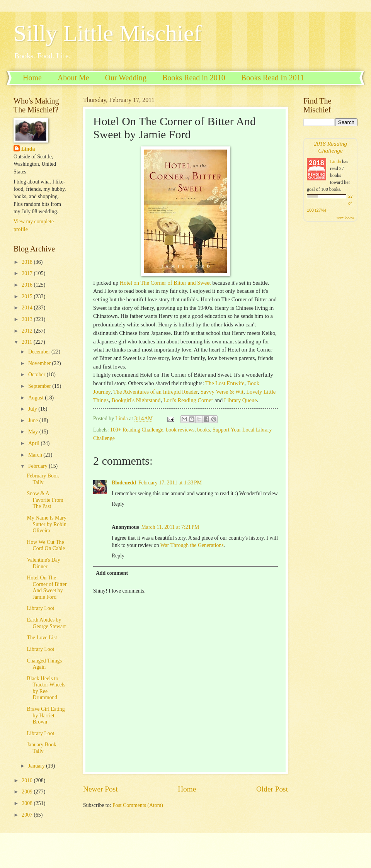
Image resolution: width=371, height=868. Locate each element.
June (34, 420)
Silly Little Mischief (108, 33)
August (37, 398)
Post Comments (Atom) (138, 805)
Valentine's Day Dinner (43, 563)
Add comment (112, 573)
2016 (28, 285)
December (40, 352)
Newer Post (100, 789)
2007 (28, 815)
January (37, 766)
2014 (28, 308)
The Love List (42, 638)
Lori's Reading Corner (188, 400)
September (40, 386)
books (203, 430)
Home (32, 78)
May (34, 432)
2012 (28, 331)
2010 (28, 781)
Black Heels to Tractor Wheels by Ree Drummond (46, 688)
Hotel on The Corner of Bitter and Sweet (165, 283)
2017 (28, 273)
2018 (28, 262)
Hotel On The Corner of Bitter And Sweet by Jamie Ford (47, 587)
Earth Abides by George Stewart (46, 623)
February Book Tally (43, 479)
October (37, 375)
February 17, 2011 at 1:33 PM (170, 483)
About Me (73, 78)
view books (345, 217)
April (35, 443)
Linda (28, 149)
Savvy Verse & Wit (222, 392)
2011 (28, 342)
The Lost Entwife (225, 383)
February (38, 466)
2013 (28, 319)
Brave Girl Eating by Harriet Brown (46, 715)
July (33, 409)
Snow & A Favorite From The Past (45, 500)
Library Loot (40, 608)
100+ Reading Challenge (137, 430)
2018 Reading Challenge (330, 147)
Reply (118, 504)
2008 (28, 803)
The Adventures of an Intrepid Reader (156, 392)
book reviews (180, 430)
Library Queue (241, 400)
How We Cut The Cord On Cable (46, 545)
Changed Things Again (44, 664)
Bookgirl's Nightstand (136, 400)
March (36, 455)
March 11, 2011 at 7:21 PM (170, 527)
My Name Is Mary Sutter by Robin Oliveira (46, 524)
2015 (28, 296)
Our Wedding (126, 78)
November (40, 363)
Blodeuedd (124, 483)
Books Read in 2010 (194, 78)
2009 (28, 792)
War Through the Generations (192, 545)
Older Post (272, 789)
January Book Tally (41, 748)
